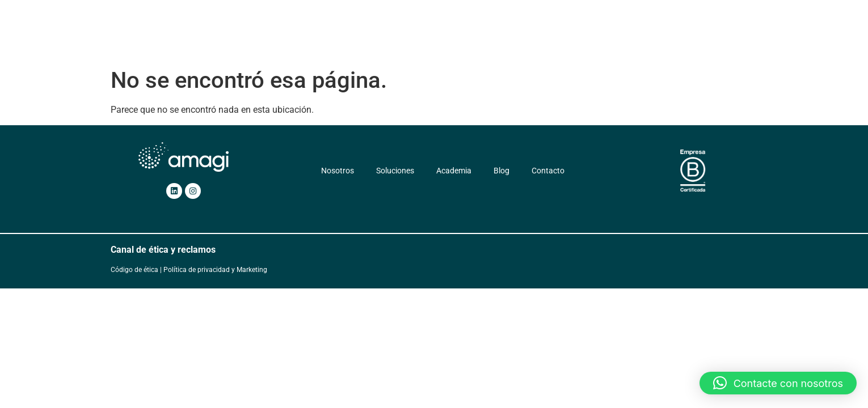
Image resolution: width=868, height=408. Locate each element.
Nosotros (347, 38)
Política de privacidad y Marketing (215, 270)
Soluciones (399, 38)
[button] (778, 383)
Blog (556, 38)
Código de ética (134, 270)
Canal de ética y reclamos (163, 250)
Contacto (597, 38)
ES (639, 38)
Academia (513, 38)
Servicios (457, 38)
